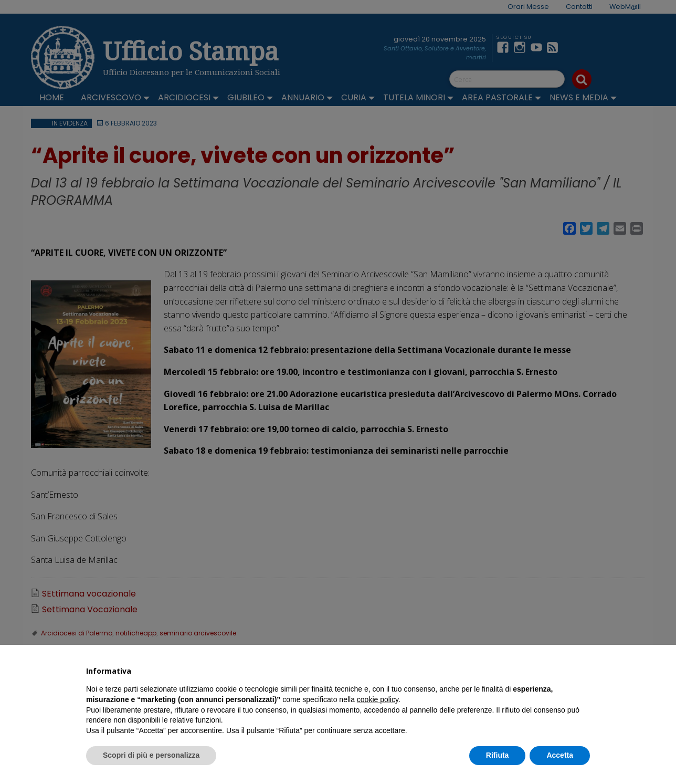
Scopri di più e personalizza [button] (151, 755)
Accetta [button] (560, 755)
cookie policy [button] (378, 699)
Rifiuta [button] (498, 755)
